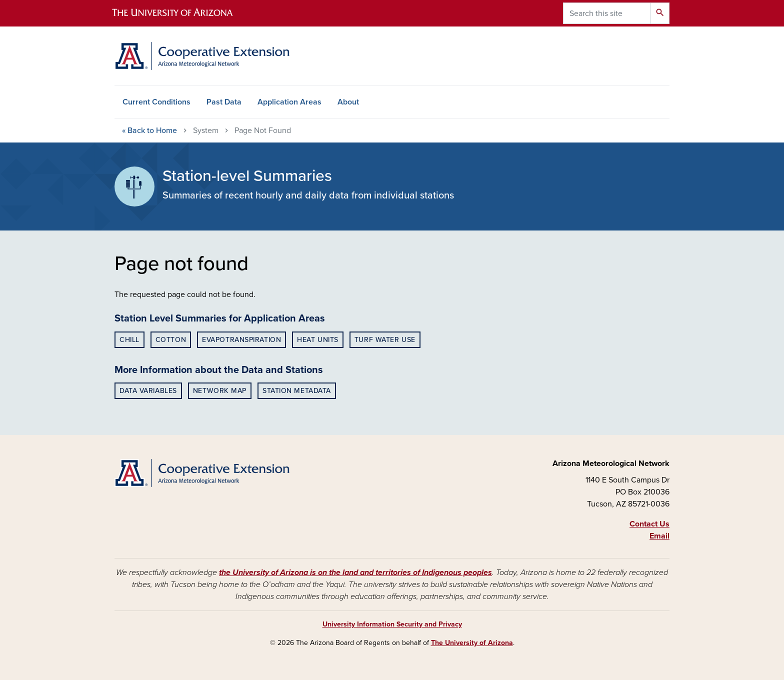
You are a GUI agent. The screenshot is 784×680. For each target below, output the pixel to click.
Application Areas (289, 102)
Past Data (224, 102)
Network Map (220, 391)
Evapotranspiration (241, 340)
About (348, 102)
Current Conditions (156, 102)
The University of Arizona (472, 643)
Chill (129, 340)
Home (149, 130)
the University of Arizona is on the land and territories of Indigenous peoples (355, 572)
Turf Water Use (385, 340)
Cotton (171, 340)
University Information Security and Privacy (392, 624)
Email (659, 536)
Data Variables (148, 391)
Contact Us (649, 524)
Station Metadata (297, 391)
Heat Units (318, 340)
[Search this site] (607, 13)
